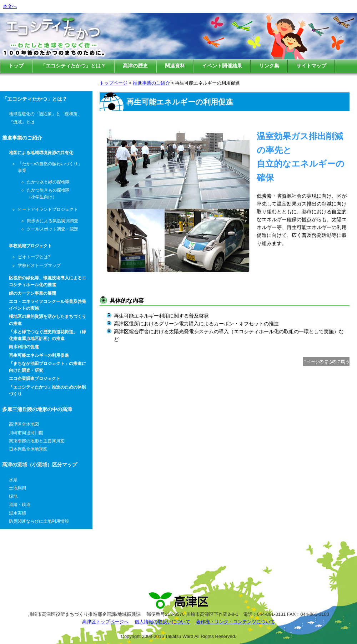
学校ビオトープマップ (39, 265)
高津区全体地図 (24, 424)
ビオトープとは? (34, 257)
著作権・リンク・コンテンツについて (235, 622)
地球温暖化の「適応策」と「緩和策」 (45, 114)
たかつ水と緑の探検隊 (48, 182)
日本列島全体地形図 (28, 449)
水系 (13, 480)
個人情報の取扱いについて (162, 622)
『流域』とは (22, 122)
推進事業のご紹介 (22, 138)
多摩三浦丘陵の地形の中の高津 (37, 409)
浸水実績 (17, 513)
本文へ (10, 6)
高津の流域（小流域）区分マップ (40, 465)
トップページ (114, 83)
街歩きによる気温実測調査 (52, 221)
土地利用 (17, 488)
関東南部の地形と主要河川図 (37, 441)
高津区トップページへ (105, 622)
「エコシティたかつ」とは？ (35, 99)
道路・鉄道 (20, 504)
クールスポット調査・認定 (52, 229)
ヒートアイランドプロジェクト (48, 209)
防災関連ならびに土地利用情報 (39, 521)
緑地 (13, 496)
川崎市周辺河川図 (26, 433)
